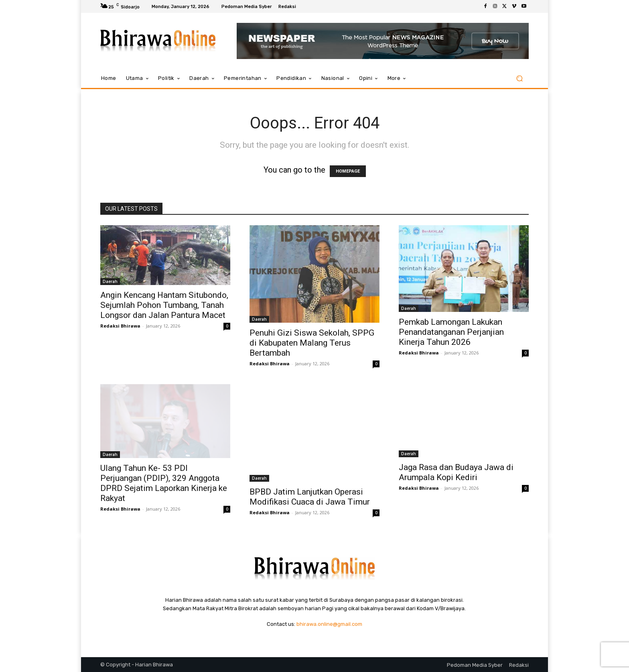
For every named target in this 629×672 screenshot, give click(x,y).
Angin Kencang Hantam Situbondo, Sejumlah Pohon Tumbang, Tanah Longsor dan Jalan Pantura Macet (164, 305)
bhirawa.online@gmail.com (329, 624)
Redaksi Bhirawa (120, 326)
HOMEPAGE (348, 171)
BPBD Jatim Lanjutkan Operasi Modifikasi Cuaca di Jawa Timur (310, 497)
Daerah (110, 281)
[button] (519, 78)
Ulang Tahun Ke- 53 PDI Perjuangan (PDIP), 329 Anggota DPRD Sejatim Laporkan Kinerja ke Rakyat (164, 483)
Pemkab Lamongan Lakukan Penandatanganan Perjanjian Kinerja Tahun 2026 (451, 332)
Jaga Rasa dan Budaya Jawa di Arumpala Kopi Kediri (456, 472)
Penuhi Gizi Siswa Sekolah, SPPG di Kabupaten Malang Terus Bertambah (312, 343)
